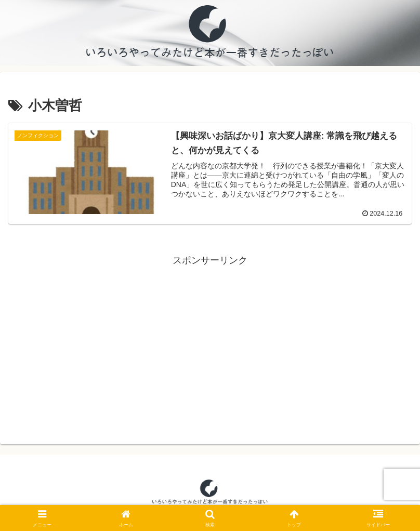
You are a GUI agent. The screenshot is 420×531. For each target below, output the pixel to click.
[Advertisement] (210, 342)
